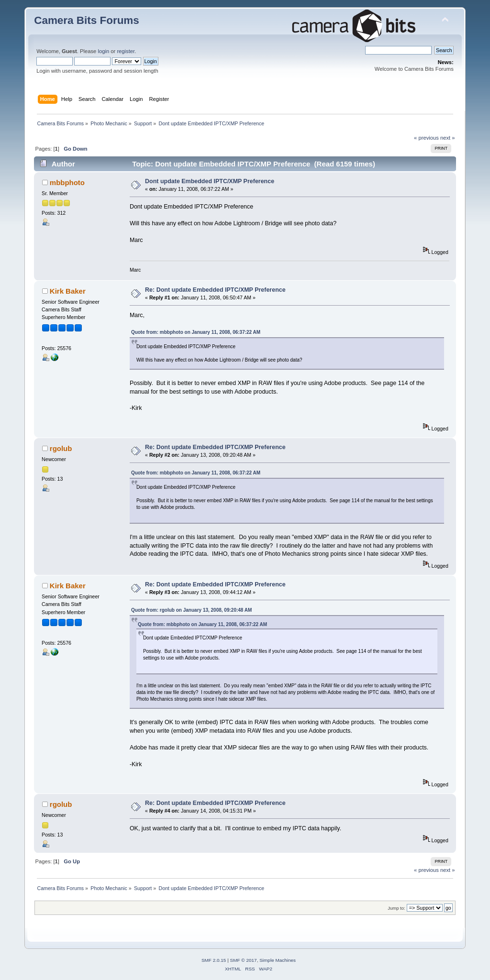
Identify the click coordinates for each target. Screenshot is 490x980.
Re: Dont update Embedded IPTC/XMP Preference (215, 290)
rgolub (61, 448)
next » (448, 138)
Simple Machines (278, 960)
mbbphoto (67, 182)
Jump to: (396, 908)
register (126, 51)
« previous (426, 138)
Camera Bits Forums (87, 20)
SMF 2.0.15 (214, 960)
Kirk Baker (68, 291)
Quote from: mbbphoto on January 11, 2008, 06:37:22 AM (196, 332)
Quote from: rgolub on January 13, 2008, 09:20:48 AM (191, 610)
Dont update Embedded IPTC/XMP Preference (210, 181)
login (103, 51)
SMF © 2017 (244, 960)
